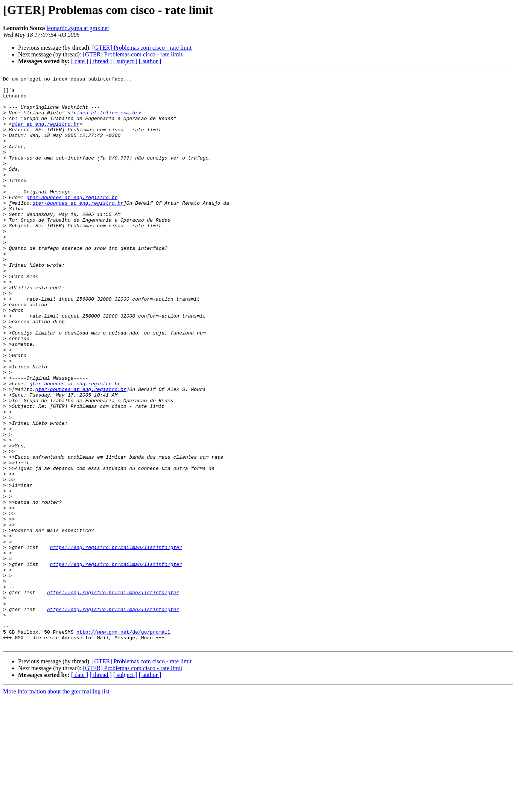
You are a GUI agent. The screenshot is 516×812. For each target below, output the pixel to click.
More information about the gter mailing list (56, 805)
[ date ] (80, 61)
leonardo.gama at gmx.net (78, 28)
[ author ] (150, 61)
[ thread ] (101, 61)
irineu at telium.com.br (104, 120)
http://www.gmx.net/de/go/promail (123, 744)
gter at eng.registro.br (45, 134)
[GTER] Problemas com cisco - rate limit (142, 48)
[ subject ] (125, 61)
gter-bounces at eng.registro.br (72, 222)
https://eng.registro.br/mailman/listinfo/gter (116, 642)
